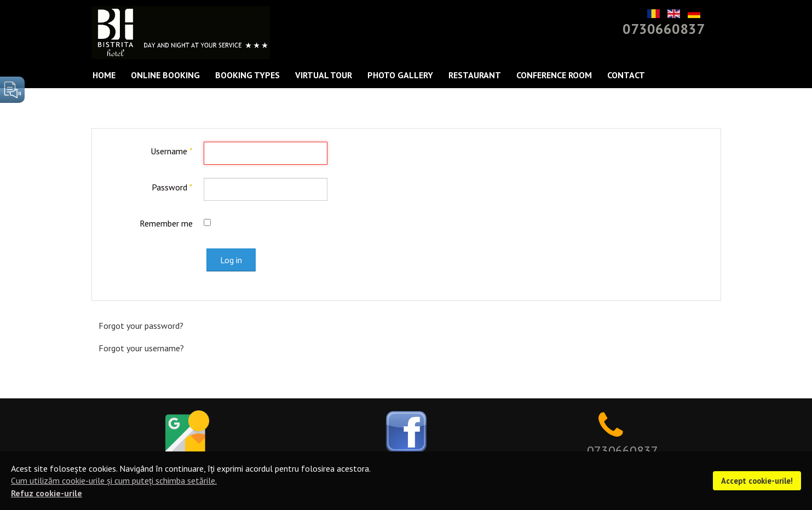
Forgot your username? (141, 348)
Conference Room (554, 75)
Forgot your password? (141, 326)
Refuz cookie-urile (47, 493)
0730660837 (664, 29)
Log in (231, 260)
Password (172, 187)
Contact (626, 75)
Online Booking (165, 75)
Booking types (247, 75)
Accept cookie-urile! (757, 481)
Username (172, 151)
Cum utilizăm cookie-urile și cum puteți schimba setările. (114, 480)
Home (104, 75)
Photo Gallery (400, 75)
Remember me (166, 223)
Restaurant (475, 75)
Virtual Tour (324, 75)
